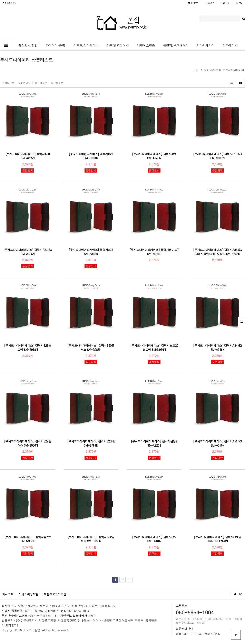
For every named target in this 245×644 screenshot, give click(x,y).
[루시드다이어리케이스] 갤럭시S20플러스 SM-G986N (91, 348)
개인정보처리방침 (55, 594)
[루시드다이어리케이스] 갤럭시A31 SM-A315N (91, 252)
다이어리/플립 (55, 45)
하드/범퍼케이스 (118, 45)
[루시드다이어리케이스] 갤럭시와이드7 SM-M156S (154, 252)
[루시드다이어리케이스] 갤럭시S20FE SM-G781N (91, 443)
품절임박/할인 (28, 45)
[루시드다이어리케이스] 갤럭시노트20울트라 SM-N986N (154, 348)
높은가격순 (41, 83)
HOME (195, 70)
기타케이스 (230, 45)
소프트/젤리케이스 (86, 45)
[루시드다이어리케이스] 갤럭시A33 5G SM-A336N (28, 252)
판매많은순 (8, 83)
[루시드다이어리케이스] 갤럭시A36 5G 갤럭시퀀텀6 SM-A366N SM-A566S (218, 252)
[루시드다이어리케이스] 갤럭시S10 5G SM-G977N (217, 156)
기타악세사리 (206, 45)
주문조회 (210, 3)
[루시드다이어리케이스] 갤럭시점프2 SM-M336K (27, 539)
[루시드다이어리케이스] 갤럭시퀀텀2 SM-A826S (154, 443)
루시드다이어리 (235, 70)
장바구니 (194, 3)
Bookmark (9, 3)
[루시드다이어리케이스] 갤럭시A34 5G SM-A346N (218, 348)
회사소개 (8, 594)
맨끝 (130, 580)
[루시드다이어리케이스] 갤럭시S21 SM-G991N (91, 156)
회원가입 (225, 3)
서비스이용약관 (29, 594)
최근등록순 (57, 83)
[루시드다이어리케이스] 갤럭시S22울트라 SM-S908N (91, 539)
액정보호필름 (146, 45)
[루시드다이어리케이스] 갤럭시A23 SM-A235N (28, 156)
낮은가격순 (24, 83)
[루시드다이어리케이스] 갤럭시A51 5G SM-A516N (218, 443)
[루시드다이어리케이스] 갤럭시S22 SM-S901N (154, 539)
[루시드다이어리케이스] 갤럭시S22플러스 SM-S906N (28, 443)
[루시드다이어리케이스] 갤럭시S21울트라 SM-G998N (217, 539)
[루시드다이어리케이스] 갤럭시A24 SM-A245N (154, 156)
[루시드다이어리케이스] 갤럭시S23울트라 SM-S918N (28, 348)
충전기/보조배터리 (176, 45)
